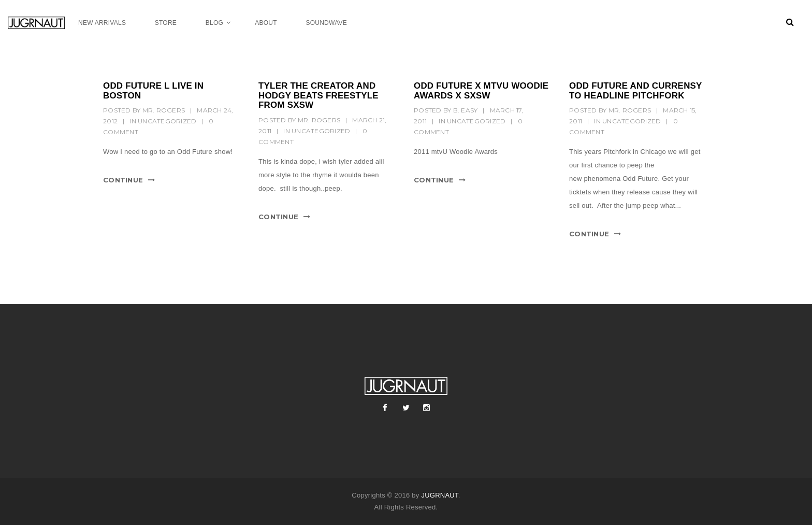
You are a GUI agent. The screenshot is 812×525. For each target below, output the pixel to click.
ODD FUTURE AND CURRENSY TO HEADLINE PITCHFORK (635, 91)
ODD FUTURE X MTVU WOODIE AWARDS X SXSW (481, 91)
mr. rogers (164, 110)
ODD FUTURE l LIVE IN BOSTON (153, 91)
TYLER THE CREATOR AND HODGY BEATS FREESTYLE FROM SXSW (318, 95)
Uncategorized (167, 121)
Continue (123, 180)
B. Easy (466, 110)
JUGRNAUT (439, 495)
